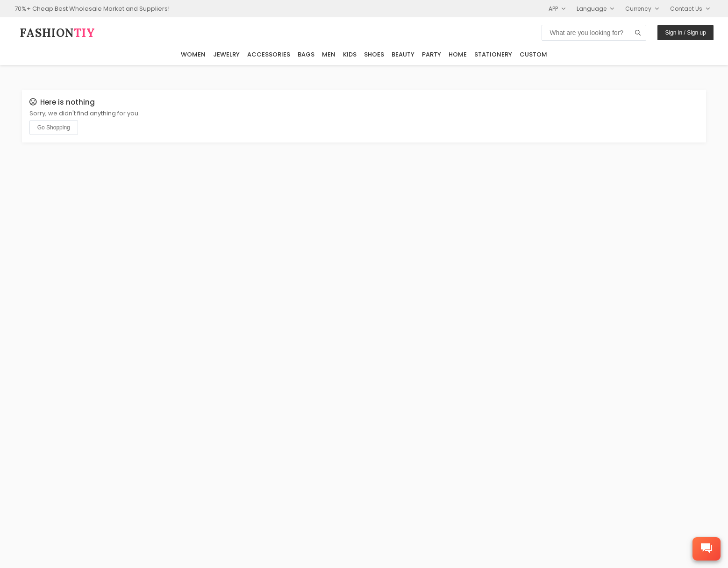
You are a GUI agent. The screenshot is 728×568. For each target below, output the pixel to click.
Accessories (269, 54)
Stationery (493, 54)
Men (329, 54)
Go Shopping (54, 128)
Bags (306, 54)
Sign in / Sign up (685, 33)
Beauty (403, 54)
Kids (350, 54)
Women (193, 54)
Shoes (374, 54)
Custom (533, 54)
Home (458, 54)
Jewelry (226, 54)
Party (432, 54)
